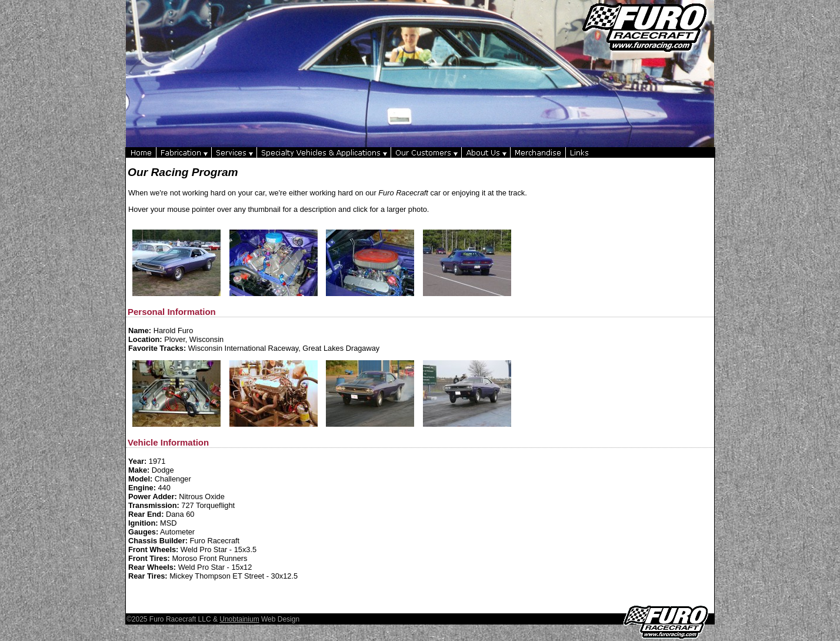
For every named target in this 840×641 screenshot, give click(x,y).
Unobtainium (239, 619)
